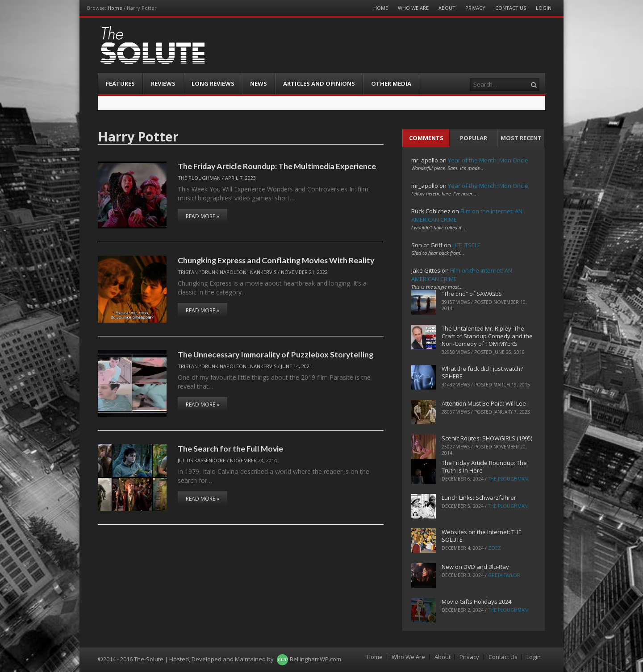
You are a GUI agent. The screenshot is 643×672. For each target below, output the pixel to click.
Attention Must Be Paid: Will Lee (484, 403)
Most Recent (521, 138)
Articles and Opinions (319, 83)
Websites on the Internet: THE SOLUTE (482, 536)
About (447, 8)
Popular (474, 138)
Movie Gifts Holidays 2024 (476, 601)
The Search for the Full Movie (230, 448)
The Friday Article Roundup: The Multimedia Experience (277, 166)
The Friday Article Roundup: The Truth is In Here (484, 467)
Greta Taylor (504, 575)
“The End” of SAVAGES (472, 294)
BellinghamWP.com (315, 659)
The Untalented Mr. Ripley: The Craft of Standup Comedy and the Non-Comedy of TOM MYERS (487, 336)
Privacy (475, 8)
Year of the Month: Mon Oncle (488, 160)
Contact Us (511, 8)
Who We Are (413, 8)
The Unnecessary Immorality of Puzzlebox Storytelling (276, 354)
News (259, 83)
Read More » (203, 216)
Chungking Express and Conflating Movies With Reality (276, 260)
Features (120, 83)
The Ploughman (199, 178)
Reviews (163, 83)
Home (115, 8)
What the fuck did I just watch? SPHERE (482, 372)
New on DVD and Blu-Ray (475, 567)
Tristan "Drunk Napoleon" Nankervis (227, 272)
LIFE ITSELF (466, 245)
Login (544, 8)
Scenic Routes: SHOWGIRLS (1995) (487, 438)
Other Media (391, 83)
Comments (426, 138)
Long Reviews (213, 83)
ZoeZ (495, 548)
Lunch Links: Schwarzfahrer (479, 498)
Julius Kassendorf (202, 460)
